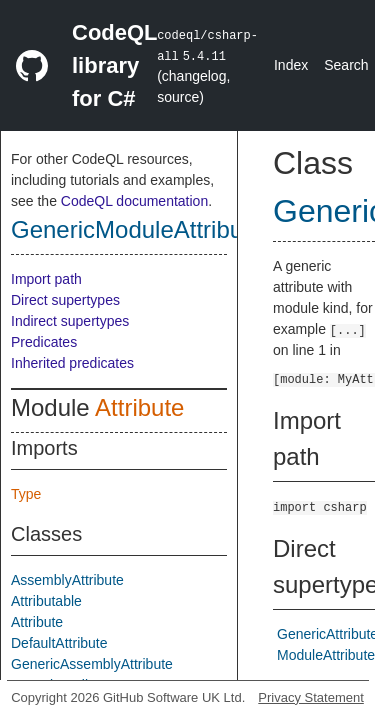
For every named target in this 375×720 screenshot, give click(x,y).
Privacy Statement (311, 697)
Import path (46, 279)
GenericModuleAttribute (137, 229)
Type (26, 494)
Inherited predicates (72, 363)
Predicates (44, 342)
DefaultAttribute (59, 643)
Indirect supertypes (70, 321)
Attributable (46, 601)
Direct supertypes (65, 300)
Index (291, 65)
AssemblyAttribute (67, 580)
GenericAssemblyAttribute (92, 664)
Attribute (139, 407)
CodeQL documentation (134, 201)
